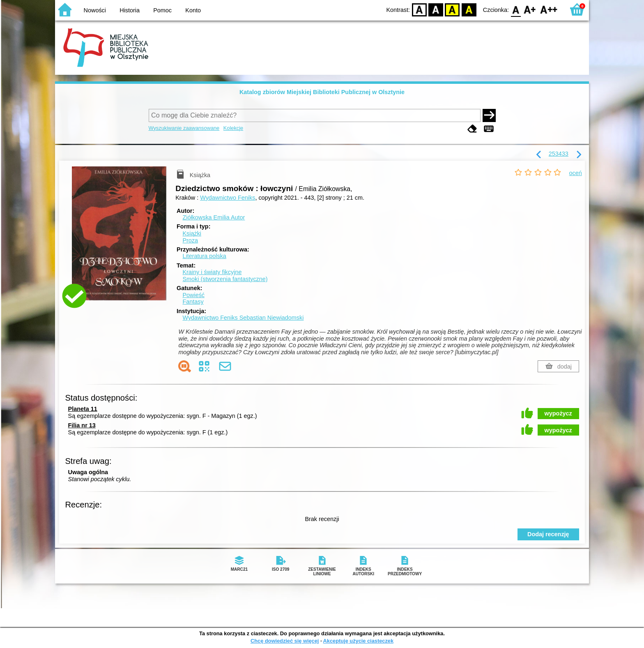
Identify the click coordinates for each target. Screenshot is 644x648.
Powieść (193, 295)
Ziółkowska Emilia (214, 217)
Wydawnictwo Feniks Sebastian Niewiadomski (243, 318)
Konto (193, 10)
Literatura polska (204, 256)
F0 (516, 9)
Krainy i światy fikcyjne (212, 272)
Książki (192, 233)
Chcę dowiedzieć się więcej (285, 641)
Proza (190, 240)
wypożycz (558, 413)
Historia (130, 10)
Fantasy (193, 302)
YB (452, 9)
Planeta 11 (83, 409)
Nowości (95, 10)
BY (469, 9)
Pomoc (162, 10)
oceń (576, 173)
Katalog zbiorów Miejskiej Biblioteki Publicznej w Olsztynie (322, 92)
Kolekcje (233, 128)
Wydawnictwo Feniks (228, 198)
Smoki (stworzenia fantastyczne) (225, 279)
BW (436, 9)
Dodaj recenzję (548, 534)
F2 (549, 9)
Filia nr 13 (82, 425)
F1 (530, 9)
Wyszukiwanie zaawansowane (184, 128)
